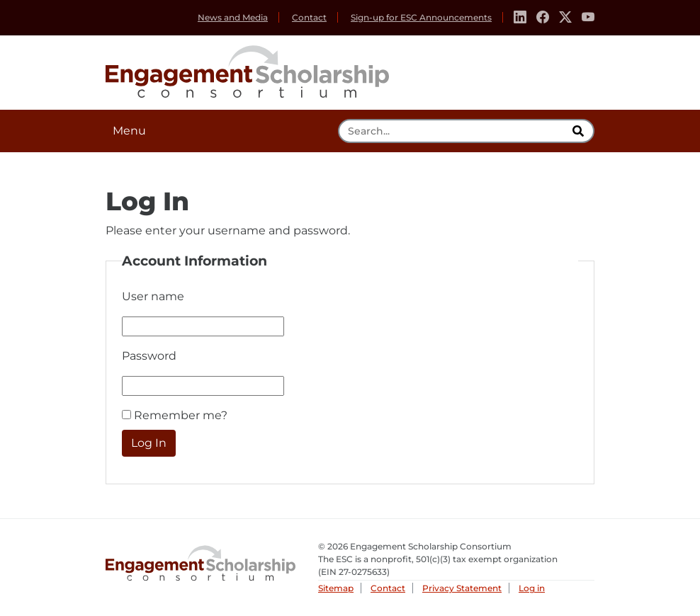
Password (149, 356)
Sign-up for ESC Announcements (421, 17)
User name (153, 296)
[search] (580, 131)
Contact (309, 17)
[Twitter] (565, 18)
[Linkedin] (520, 18)
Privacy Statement (462, 588)
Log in (532, 588)
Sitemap (336, 588)
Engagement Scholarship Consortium (247, 69)
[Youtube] (588, 18)
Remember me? (181, 415)
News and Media (233, 17)
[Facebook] (543, 18)
